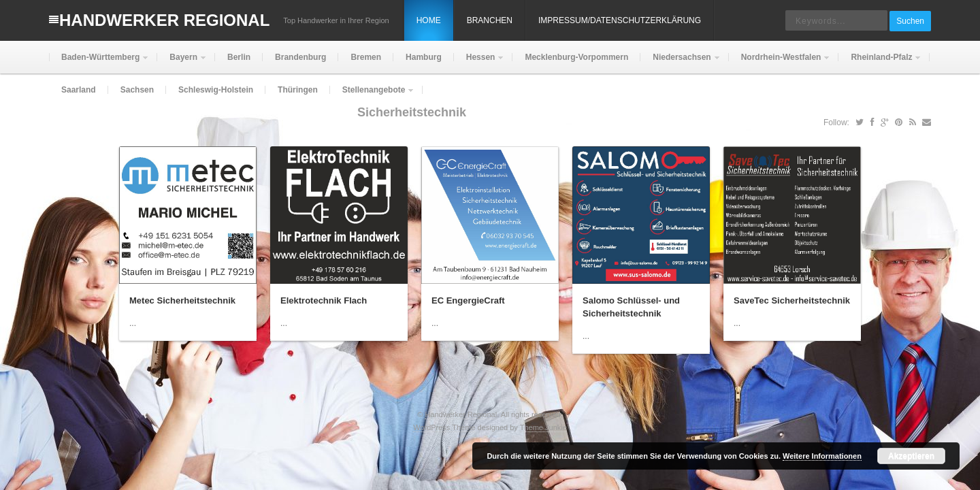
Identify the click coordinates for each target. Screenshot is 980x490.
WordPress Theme (444, 427)
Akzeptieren (911, 456)
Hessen (479, 63)
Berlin (239, 57)
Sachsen (137, 90)
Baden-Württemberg (99, 63)
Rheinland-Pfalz (880, 63)
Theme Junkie (543, 427)
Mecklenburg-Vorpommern (576, 57)
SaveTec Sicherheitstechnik (792, 300)
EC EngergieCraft (468, 300)
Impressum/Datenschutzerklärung (620, 20)
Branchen (490, 20)
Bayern (182, 63)
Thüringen (298, 90)
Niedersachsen (680, 63)
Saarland (79, 90)
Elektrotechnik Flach (324, 300)
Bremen (366, 57)
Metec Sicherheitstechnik (182, 300)
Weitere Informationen (822, 456)
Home (429, 20)
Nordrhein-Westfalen (780, 63)
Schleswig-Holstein (216, 90)
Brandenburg (300, 57)
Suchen (910, 21)
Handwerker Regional (164, 20)
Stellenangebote (373, 96)
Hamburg (424, 57)
